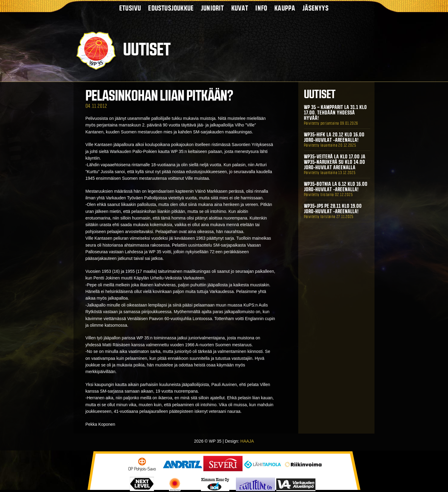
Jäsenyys (316, 8)
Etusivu (130, 8)
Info (261, 8)
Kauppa (285, 8)
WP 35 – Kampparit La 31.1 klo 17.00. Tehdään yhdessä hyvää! (335, 113)
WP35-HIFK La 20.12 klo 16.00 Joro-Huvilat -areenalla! (334, 137)
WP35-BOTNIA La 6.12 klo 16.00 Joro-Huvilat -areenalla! (336, 187)
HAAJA (247, 441)
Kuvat (240, 8)
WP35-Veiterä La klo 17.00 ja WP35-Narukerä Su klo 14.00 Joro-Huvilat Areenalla (335, 162)
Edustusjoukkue (171, 8)
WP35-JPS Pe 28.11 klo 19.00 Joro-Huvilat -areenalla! (333, 209)
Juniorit (213, 8)
